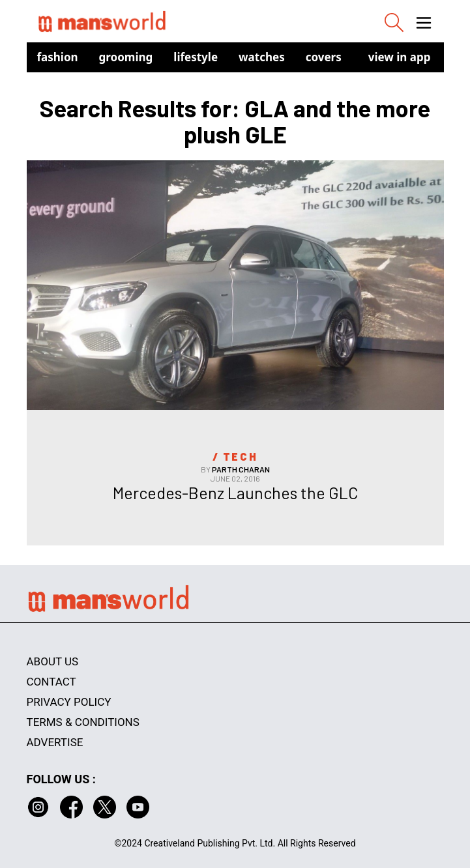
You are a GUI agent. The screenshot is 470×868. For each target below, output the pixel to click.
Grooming (126, 57)
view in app (400, 57)
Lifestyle (196, 57)
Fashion (58, 57)
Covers (324, 57)
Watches (262, 57)
